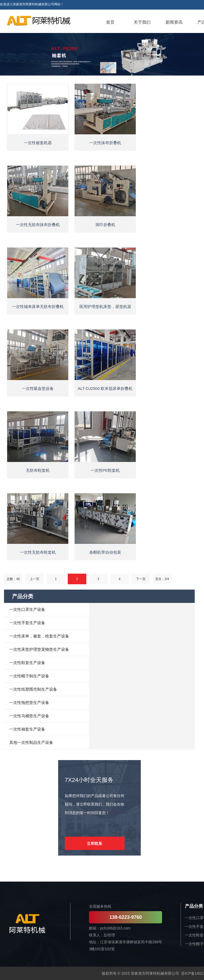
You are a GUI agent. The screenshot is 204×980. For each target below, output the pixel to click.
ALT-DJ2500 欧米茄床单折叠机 (105, 388)
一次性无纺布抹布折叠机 (38, 225)
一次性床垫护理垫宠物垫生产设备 (39, 649)
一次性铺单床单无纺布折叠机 (38, 306)
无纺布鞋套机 (38, 470)
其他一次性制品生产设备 (31, 742)
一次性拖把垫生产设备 (29, 702)
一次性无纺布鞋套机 (38, 552)
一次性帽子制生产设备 (29, 676)
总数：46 (13, 579)
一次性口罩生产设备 (27, 609)
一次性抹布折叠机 (105, 143)
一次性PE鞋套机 (105, 470)
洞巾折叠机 (105, 225)
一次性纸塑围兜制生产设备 (33, 689)
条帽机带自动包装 (105, 552)
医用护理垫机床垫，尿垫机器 (105, 306)
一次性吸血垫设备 (38, 388)
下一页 (141, 579)
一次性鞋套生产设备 (27, 663)
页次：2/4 (162, 579)
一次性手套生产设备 (27, 623)
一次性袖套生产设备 (27, 729)
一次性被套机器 (38, 143)
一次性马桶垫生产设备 (29, 716)
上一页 (35, 579)
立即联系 (95, 844)
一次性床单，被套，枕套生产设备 (39, 636)
